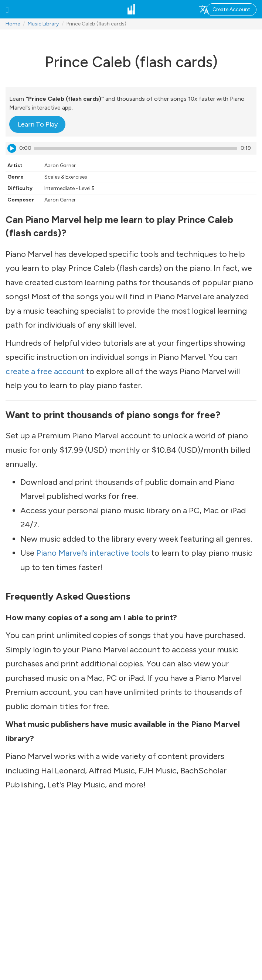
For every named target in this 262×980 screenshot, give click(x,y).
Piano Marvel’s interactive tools (93, 553)
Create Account (231, 9)
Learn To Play (38, 124)
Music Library (43, 24)
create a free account (45, 371)
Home (13, 24)
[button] (7, 9)
